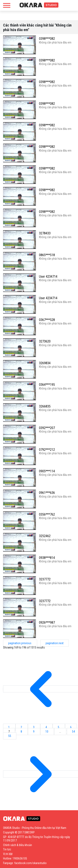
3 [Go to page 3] (34, 727)
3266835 (45, 406)
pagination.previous (20, 643)
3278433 (45, 233)
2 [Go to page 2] (22, 727)
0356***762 (47, 514)
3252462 (45, 536)
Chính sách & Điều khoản (18, 845)
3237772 (45, 579)
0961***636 (47, 493)
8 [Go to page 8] (22, 732)
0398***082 (47, 39)
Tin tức (7, 849)
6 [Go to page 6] (71, 727)
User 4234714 (48, 277)
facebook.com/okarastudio (30, 863)
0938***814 (47, 558)
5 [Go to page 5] (59, 727)
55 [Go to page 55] (10, 736)
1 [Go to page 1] (9, 727)
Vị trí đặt (8, 854)
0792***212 (47, 450)
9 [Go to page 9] (34, 732)
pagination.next (55, 643)
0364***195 (47, 385)
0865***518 (47, 255)
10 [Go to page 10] (47, 732)
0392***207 (47, 428)
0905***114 (47, 471)
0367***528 (47, 320)
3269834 (45, 363)
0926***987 (47, 623)
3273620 (45, 341)
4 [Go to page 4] (46, 727)
